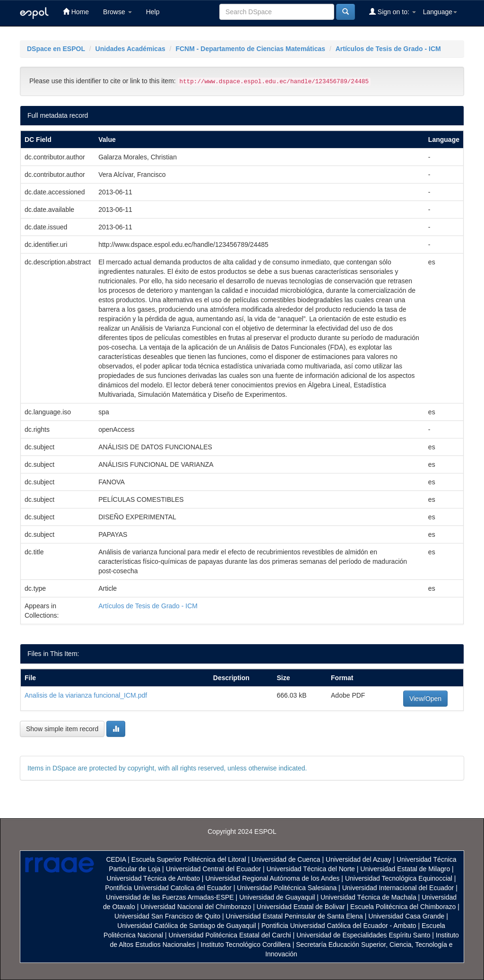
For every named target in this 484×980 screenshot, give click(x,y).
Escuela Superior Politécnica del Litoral (189, 859)
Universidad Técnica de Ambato (153, 878)
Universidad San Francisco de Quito (167, 916)
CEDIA (116, 859)
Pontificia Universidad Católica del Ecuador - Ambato (339, 926)
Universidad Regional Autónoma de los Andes (272, 878)
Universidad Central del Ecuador (214, 869)
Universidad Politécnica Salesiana (287, 888)
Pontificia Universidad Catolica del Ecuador (168, 888)
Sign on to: (393, 12)
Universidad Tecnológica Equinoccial (399, 878)
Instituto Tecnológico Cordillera (245, 945)
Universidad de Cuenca (286, 859)
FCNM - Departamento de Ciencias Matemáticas (250, 49)
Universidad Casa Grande (407, 916)
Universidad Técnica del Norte (311, 869)
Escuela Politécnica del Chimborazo (403, 907)
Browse (117, 12)
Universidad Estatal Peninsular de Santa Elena (294, 916)
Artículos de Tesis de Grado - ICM (388, 49)
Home (76, 12)
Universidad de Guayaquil (277, 897)
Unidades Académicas (130, 49)
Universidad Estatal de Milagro (405, 869)
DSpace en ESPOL (56, 49)
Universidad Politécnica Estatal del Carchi (230, 935)
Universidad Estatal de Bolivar (301, 907)
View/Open (425, 699)
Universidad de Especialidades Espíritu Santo (363, 935)
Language (440, 12)
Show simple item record (62, 729)
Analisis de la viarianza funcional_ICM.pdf (86, 695)
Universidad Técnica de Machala (368, 897)
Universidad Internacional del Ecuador (398, 888)
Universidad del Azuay (359, 859)
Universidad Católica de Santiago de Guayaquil (186, 926)
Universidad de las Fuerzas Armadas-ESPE (170, 897)
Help (153, 12)
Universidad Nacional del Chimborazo (196, 907)
